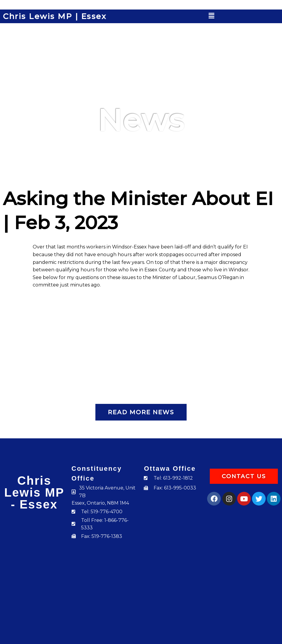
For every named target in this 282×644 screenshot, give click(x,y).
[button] (211, 16)
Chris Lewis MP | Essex (55, 16)
